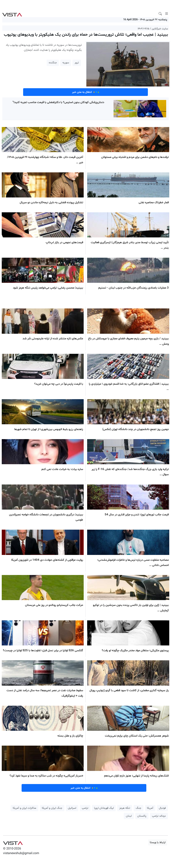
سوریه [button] (66, 63)
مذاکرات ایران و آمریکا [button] (24, 808)
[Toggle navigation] (167, 14)
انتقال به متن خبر (86, 92)
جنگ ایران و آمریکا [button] (52, 808)
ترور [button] (77, 63)
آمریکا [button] (150, 808)
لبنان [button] (129, 816)
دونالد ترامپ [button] (159, 816)
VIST (12, 14)
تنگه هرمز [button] (125, 808)
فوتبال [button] (162, 808)
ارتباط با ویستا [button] (158, 842)
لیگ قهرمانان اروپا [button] (104, 808)
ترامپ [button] (85, 808)
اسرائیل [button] (72, 808)
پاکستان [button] (142, 816)
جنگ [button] (139, 808)
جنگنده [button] (53, 63)
